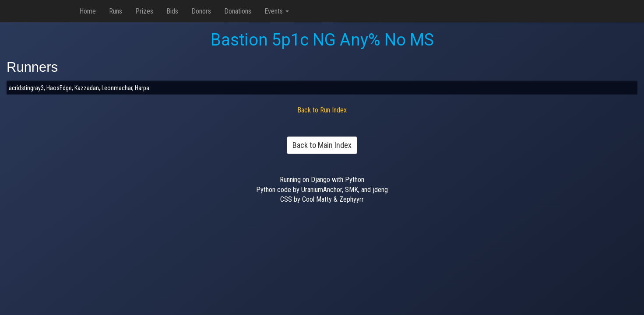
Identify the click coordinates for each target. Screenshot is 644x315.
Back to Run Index (322, 110)
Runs (116, 11)
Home (88, 11)
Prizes (144, 11)
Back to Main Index (322, 145)
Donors (201, 11)
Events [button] (277, 11)
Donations (238, 11)
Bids (172, 11)
